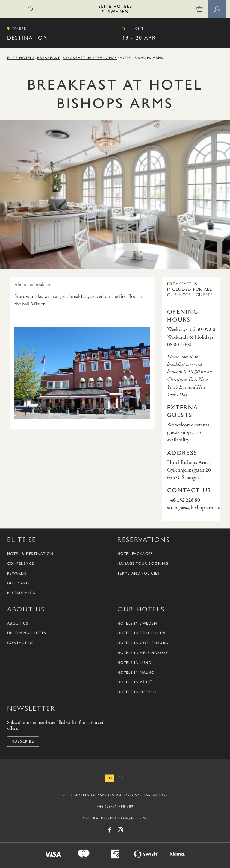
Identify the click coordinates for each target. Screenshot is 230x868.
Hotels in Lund (134, 663)
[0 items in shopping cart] (199, 9)
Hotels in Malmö (136, 672)
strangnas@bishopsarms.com (197, 508)
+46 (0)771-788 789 (115, 806)
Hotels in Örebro (137, 692)
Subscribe (23, 741)
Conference (21, 563)
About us (18, 623)
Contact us (20, 643)
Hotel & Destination (30, 554)
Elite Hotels (21, 58)
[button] (13, 9)
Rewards (17, 573)
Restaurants (21, 593)
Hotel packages (135, 554)
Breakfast (49, 58)
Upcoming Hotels (27, 633)
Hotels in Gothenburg (143, 643)
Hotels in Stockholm (141, 633)
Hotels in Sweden (137, 623)
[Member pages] (217, 9)
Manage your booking (143, 563)
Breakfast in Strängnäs (90, 58)
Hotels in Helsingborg (143, 653)
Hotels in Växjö (135, 682)
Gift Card (18, 583)
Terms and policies (139, 573)
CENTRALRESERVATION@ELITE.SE (115, 818)
